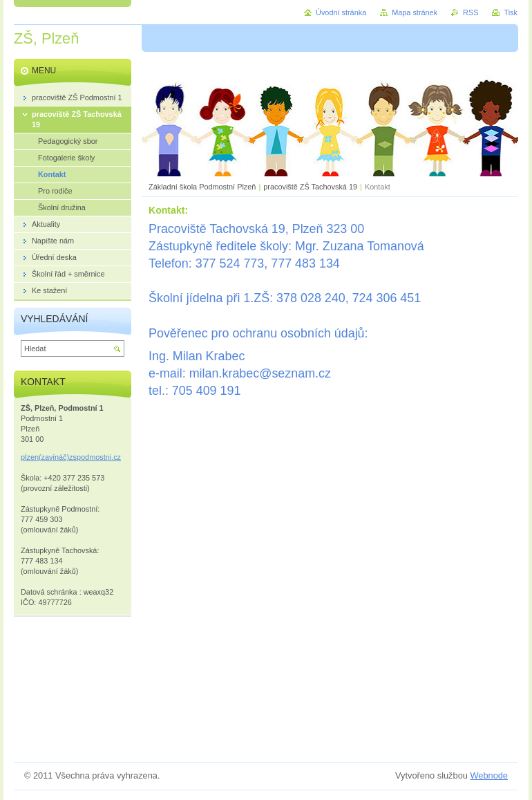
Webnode (489, 775)
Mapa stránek (415, 12)
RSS (471, 12)
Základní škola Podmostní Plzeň (202, 187)
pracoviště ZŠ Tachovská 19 (310, 187)
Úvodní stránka (341, 12)
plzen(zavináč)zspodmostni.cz (71, 457)
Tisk (511, 12)
